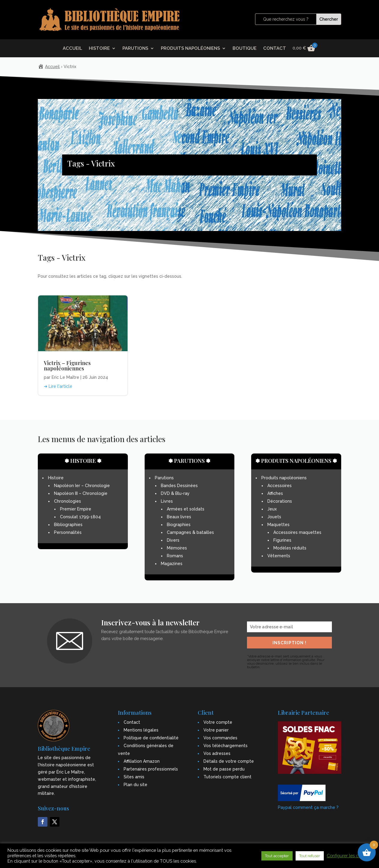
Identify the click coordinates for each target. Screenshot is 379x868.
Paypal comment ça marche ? (308, 807)
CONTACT (275, 49)
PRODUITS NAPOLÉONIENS (190, 49)
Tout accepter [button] (277, 856)
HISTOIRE (99, 49)
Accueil (52, 67)
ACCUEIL (72, 49)
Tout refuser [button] (310, 856)
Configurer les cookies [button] (349, 856)
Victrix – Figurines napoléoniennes (67, 366)
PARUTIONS (135, 49)
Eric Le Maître (65, 377)
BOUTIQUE (245, 49)
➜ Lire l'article (58, 386)
